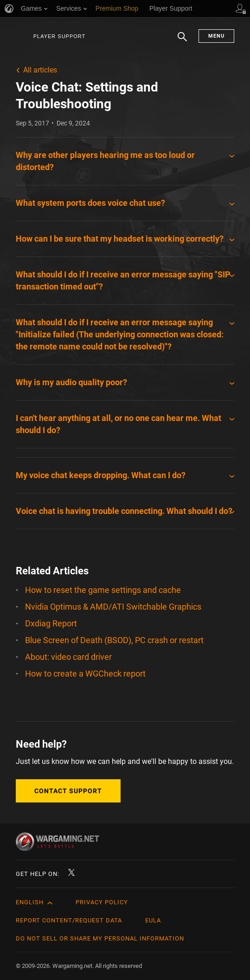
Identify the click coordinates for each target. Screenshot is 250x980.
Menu (216, 36)
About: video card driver (68, 657)
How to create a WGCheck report (85, 674)
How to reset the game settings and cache (103, 590)
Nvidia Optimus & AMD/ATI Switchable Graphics (113, 607)
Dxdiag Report (51, 623)
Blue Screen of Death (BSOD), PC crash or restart (114, 640)
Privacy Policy (102, 902)
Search (182, 41)
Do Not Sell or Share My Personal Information (100, 938)
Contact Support (68, 791)
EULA (153, 920)
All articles (40, 70)
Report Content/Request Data (69, 920)
